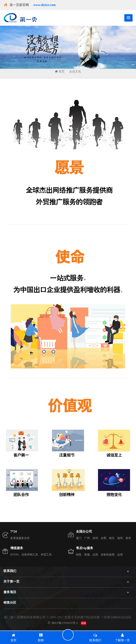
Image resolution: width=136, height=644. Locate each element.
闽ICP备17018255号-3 (65, 623)
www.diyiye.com (45, 5)
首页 (60, 71)
